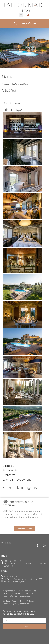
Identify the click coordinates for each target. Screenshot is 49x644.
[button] (21, 15)
